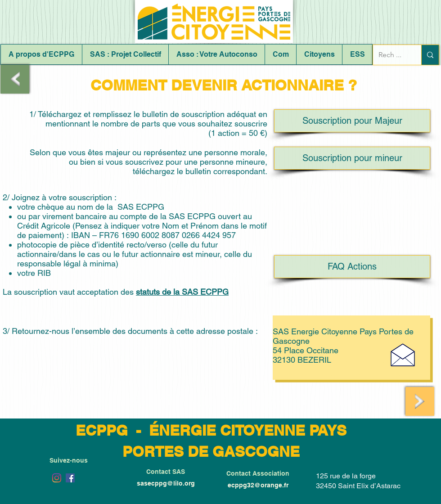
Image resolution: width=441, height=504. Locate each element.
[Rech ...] (390, 55)
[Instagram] (57, 478)
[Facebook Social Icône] (70, 478)
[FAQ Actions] (352, 267)
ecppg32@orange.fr (258, 485)
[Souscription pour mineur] (352, 158)
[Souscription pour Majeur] (352, 121)
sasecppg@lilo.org (166, 483)
